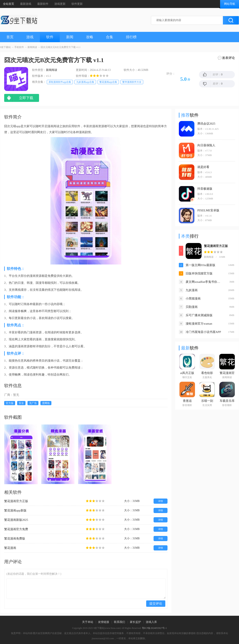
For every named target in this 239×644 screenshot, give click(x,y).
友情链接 (104, 622)
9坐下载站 (5, 47)
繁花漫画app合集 (108, 82)
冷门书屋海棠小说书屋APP (203, 332)
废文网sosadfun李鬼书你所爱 (204, 282)
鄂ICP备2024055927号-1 (154, 628)
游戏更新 (60, 4)
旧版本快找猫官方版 (199, 273)
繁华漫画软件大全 (132, 82)
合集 (110, 37)
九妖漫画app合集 (85, 82)
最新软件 (43, 4)
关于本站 (88, 622)
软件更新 (77, 4)
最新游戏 (26, 4)
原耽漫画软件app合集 (60, 82)
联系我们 (119, 622)
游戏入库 (151, 622)
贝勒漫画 (192, 307)
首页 (10, 37)
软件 (50, 37)
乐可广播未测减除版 (199, 315)
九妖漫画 (192, 290)
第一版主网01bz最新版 (200, 265)
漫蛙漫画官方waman (199, 324)
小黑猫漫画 (193, 299)
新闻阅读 (32, 47)
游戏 (30, 37)
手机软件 (19, 47)
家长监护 (135, 622)
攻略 (90, 37)
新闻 (70, 37)
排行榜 (131, 37)
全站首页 (9, 4)
